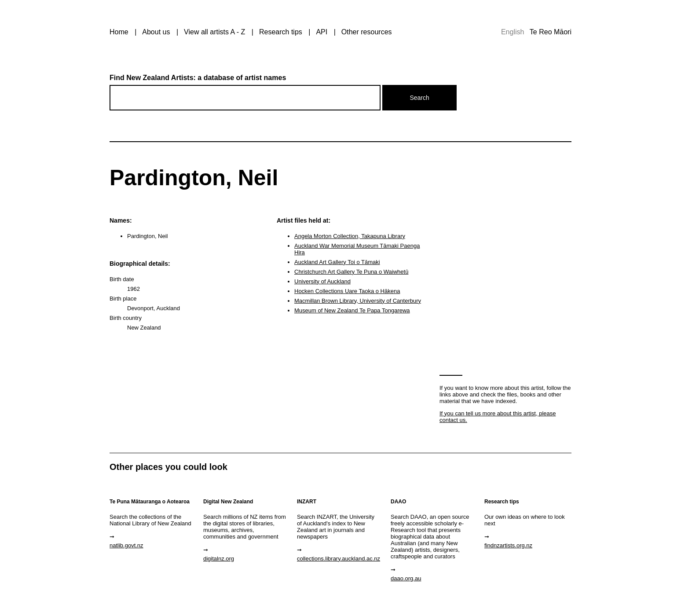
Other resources (367, 32)
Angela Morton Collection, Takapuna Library (350, 236)
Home (119, 32)
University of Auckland (322, 281)
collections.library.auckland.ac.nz (339, 559)
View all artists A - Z (214, 32)
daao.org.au (406, 578)
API (322, 32)
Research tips (281, 32)
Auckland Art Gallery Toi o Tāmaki (337, 262)
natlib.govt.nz (126, 545)
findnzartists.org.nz (508, 545)
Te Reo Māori (551, 32)
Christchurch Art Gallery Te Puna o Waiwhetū (351, 272)
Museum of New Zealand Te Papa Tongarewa (352, 310)
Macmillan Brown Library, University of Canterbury (358, 301)
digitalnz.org (219, 559)
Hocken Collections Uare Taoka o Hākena (347, 291)
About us (156, 32)
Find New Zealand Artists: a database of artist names (198, 78)
